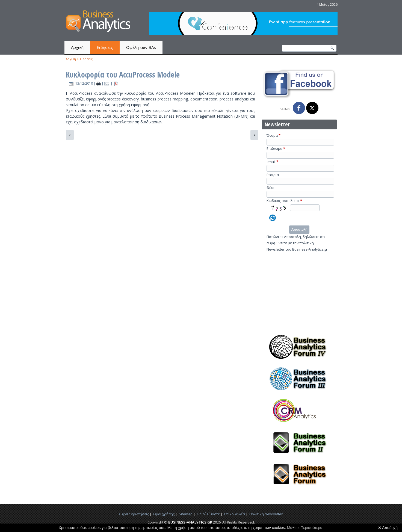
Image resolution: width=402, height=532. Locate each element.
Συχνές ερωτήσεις (134, 514)
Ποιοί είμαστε (208, 514)
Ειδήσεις (105, 47)
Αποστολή (299, 229)
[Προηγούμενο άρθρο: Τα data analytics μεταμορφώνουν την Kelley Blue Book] (70, 135)
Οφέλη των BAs (141, 47)
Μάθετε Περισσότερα (305, 528)
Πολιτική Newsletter (266, 514)
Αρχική (77, 47)
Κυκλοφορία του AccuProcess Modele (123, 75)
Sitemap (186, 514)
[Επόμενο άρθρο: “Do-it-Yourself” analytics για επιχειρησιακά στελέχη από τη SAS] (254, 135)
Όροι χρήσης (164, 514)
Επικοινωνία (235, 514)
